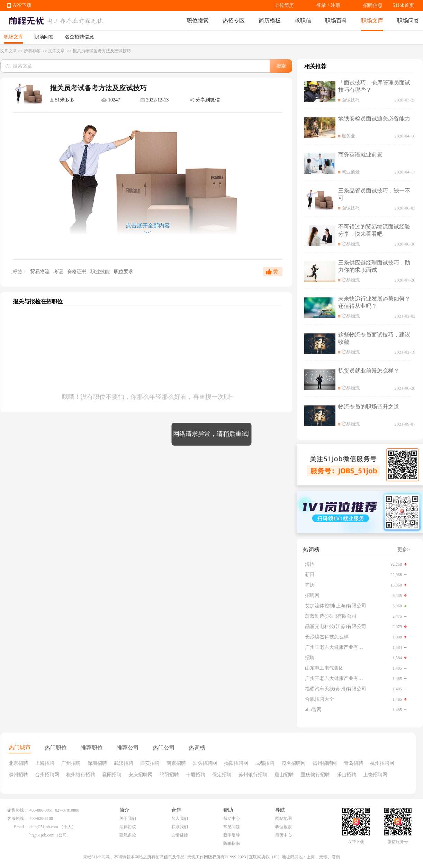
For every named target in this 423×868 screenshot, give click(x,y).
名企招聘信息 (79, 37)
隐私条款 (128, 835)
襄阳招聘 (112, 775)
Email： (21, 827)
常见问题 (232, 827)
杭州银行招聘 (81, 775)
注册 (335, 5)
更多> (404, 550)
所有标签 (33, 51)
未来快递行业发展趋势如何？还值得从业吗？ (374, 302)
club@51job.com (44, 827)
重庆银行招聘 (315, 775)
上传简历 (284, 5)
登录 (321, 5)
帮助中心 (232, 818)
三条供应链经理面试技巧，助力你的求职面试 (374, 266)
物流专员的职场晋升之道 (369, 407)
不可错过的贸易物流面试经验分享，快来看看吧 (374, 230)
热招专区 (234, 21)
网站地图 (283, 818)
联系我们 (180, 827)
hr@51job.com (42, 835)
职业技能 (101, 272)
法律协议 (128, 827)
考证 (59, 272)
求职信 (303, 21)
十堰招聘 (196, 775)
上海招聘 (45, 763)
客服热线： (18, 818)
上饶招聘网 (375, 775)
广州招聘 (71, 763)
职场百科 (336, 21)
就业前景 (351, 172)
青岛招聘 (353, 763)
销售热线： (18, 810)
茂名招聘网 (294, 763)
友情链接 (180, 835)
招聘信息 (373, 5)
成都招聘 (265, 763)
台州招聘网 (47, 775)
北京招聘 (18, 763)
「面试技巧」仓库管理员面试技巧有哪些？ (374, 86)
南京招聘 (176, 763)
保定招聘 (222, 775)
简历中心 (283, 835)
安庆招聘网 (141, 775)
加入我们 (180, 818)
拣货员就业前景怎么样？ (369, 371)
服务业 (348, 136)
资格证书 (78, 272)
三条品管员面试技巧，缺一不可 (374, 194)
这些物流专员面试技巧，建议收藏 (374, 338)
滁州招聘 (18, 775)
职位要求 (124, 272)
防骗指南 (232, 843)
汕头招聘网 (205, 763)
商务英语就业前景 (360, 155)
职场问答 (408, 21)
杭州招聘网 (382, 763)
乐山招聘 (346, 775)
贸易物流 (40, 272)
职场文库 (372, 21)
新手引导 (232, 835)
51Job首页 (403, 5)
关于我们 (128, 818)
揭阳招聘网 (236, 763)
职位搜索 (198, 21)
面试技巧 (351, 100)
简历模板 (270, 21)
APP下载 (22, 5)
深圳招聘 (97, 763)
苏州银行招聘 (253, 775)
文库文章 (9, 51)
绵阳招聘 (169, 775)
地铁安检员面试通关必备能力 (374, 119)
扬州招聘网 (325, 763)
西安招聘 (150, 763)
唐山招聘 (284, 775)
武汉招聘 (124, 763)
